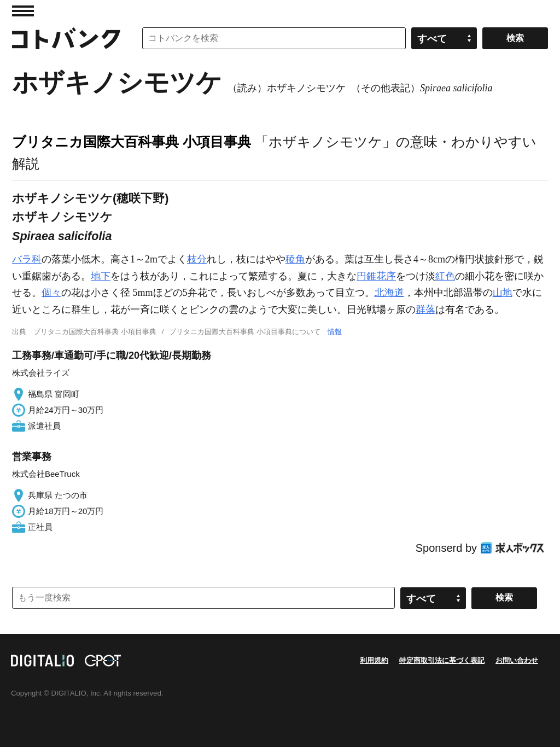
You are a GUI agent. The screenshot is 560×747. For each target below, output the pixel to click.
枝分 (197, 259)
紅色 (445, 276)
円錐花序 (376, 276)
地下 (101, 276)
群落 (425, 310)
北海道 (389, 293)
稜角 (295, 259)
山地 (503, 293)
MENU (23, 11)
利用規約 (374, 660)
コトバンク (66, 38)
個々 (51, 293)
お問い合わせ (517, 660)
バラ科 (27, 259)
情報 (335, 332)
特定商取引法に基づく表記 (442, 660)
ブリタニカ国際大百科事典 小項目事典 (132, 142)
